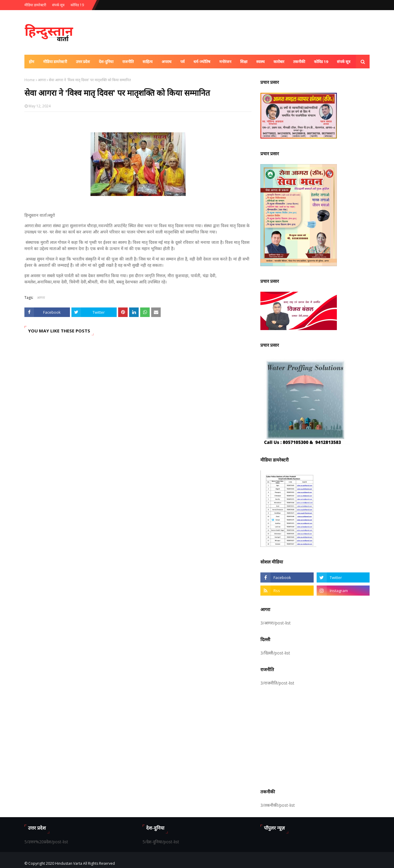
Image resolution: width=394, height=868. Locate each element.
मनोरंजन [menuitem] (225, 62)
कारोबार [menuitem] (279, 62)
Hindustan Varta (69, 863)
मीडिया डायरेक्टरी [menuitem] (55, 62)
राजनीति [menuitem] (128, 62)
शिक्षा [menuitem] (244, 62)
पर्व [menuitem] (182, 62)
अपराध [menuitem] (166, 62)
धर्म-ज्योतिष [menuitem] (202, 62)
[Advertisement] (315, 736)
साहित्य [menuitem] (148, 62)
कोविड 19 (77, 5)
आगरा (42, 80)
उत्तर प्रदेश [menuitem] (83, 62)
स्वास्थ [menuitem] (260, 62)
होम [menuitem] (32, 62)
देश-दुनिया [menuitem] (106, 62)
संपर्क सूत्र (58, 5)
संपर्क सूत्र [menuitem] (344, 62)
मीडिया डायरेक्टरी (35, 5)
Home (30, 80)
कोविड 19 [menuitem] (321, 62)
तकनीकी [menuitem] (299, 62)
